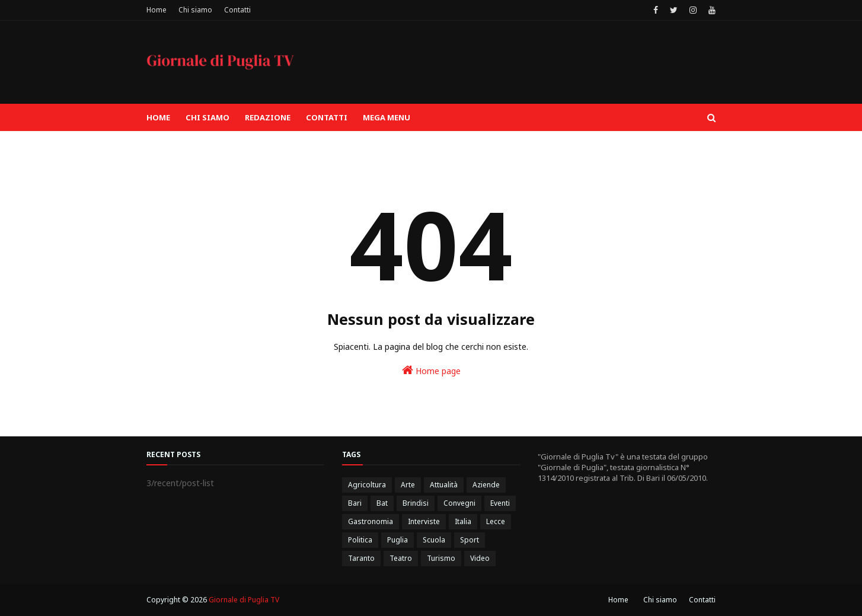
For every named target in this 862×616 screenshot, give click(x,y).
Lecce (496, 521)
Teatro (401, 558)
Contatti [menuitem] (327, 117)
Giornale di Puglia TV (244, 600)
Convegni (459, 503)
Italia (463, 521)
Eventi (500, 503)
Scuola (434, 540)
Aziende (486, 485)
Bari (355, 503)
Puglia (398, 540)
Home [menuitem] (158, 117)
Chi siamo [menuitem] (207, 117)
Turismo (441, 558)
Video (480, 558)
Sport (470, 540)
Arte (408, 485)
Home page (431, 370)
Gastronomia (371, 521)
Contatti (237, 10)
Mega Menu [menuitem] (387, 117)
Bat (382, 503)
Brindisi (416, 503)
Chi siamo (195, 10)
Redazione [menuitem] (268, 117)
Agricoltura (367, 485)
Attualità (444, 485)
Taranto (361, 558)
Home (157, 10)
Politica (360, 540)
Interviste (424, 521)
